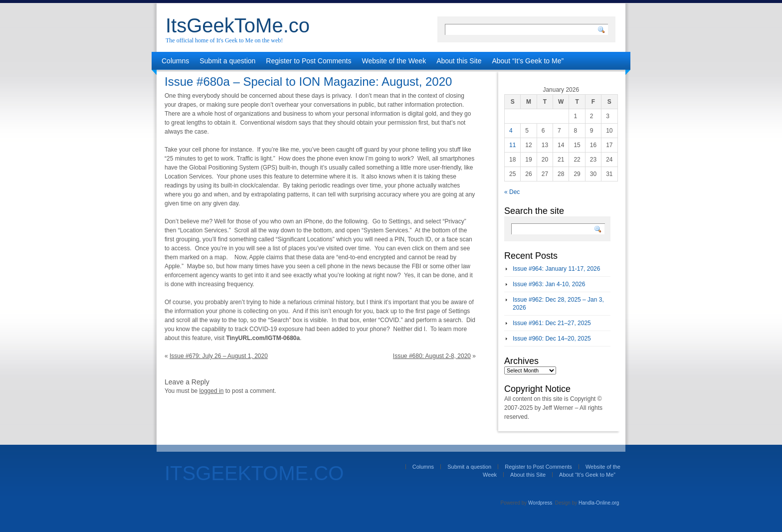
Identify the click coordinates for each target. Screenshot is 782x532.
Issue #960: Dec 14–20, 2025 (552, 339)
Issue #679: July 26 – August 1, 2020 (219, 356)
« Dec (512, 192)
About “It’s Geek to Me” (528, 61)
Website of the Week (394, 61)
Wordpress (540, 503)
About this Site (459, 61)
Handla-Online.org (599, 503)
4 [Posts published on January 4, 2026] (511, 131)
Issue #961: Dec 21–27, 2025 (552, 323)
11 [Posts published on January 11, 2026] (512, 145)
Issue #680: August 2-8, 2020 (432, 356)
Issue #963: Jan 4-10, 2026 (549, 284)
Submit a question (227, 61)
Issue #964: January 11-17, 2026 (556, 269)
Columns (175, 61)
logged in (212, 391)
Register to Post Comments (308, 61)
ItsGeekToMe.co (238, 25)
